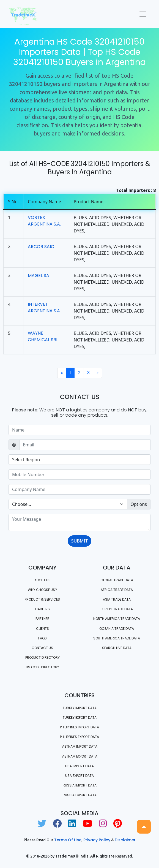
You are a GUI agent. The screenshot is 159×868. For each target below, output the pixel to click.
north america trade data (117, 619)
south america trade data (117, 638)
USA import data (79, 766)
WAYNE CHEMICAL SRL (43, 336)
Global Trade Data (117, 580)
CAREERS (42, 609)
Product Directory (43, 657)
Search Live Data (117, 648)
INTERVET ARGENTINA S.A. (44, 307)
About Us (43, 580)
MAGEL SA (39, 276)
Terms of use (68, 840)
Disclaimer (125, 840)
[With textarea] (79, 522)
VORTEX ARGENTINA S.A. (44, 221)
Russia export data (80, 795)
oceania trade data (117, 629)
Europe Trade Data (117, 609)
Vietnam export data (79, 756)
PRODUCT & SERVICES (42, 599)
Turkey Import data (80, 708)
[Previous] (62, 373)
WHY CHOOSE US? (42, 590)
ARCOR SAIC (41, 247)
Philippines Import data (79, 727)
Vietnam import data (79, 746)
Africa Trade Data (117, 590)
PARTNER (43, 619)
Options (139, 504)
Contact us (42, 648)
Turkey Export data (80, 718)
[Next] (98, 373)
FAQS (43, 638)
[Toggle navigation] (143, 14)
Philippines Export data (79, 737)
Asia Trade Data (117, 599)
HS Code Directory (43, 667)
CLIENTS (43, 629)
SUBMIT (79, 541)
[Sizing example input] (79, 430)
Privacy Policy (97, 840)
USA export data (79, 776)
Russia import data (80, 785)
